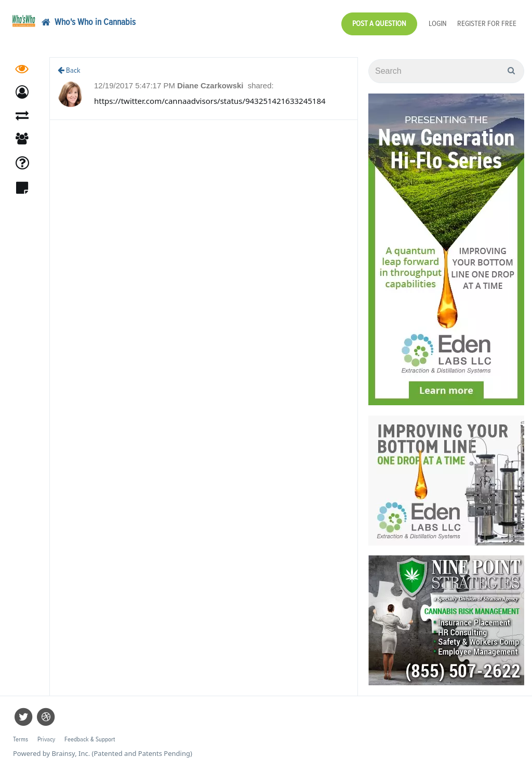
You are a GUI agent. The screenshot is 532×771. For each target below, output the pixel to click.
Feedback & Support (90, 740)
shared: (261, 85)
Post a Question (379, 24)
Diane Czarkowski (211, 85)
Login (438, 24)
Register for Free (487, 24)
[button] (22, 92)
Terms (21, 740)
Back (69, 70)
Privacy (46, 740)
